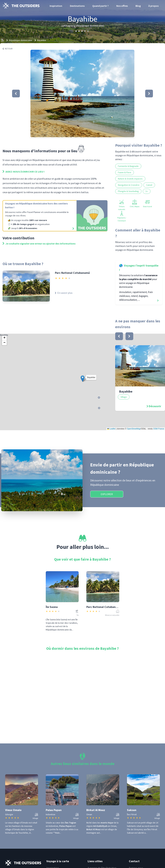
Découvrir (155, 406)
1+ (147, 191)
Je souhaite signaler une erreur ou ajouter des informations (39, 244)
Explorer (107, 494)
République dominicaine (21, 40)
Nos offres (122, 6)
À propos (153, 6)
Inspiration (56, 6)
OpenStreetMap (134, 429)
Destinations (77, 6)
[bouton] (119, 336)
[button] (82, 94)
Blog (138, 6)
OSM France (159, 429)
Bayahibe (42, 40)
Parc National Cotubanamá (72, 273)
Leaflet (111, 429)
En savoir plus (64, 293)
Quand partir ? (100, 6)
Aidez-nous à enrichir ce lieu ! (24, 172)
